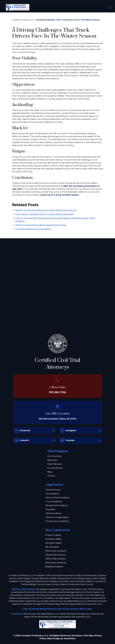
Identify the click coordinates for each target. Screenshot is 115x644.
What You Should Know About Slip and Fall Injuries (41, 225)
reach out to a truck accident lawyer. (60, 195)
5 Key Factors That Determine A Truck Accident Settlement (45, 214)
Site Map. (89, 636)
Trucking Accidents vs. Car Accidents (33, 229)
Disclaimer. (77, 636)
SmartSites (70, 639)
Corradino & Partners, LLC (23, 20)
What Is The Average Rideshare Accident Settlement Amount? (46, 210)
